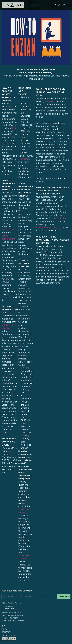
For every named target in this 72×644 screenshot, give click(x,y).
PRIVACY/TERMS (9, 635)
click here (23, 159)
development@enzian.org (48, 228)
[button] (69, 5)
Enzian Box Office (24, 511)
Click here (61, 218)
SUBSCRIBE (64, 596)
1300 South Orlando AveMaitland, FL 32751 (12, 617)
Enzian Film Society (24, 557)
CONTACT (6, 632)
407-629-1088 (14, 613)
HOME (4, 629)
